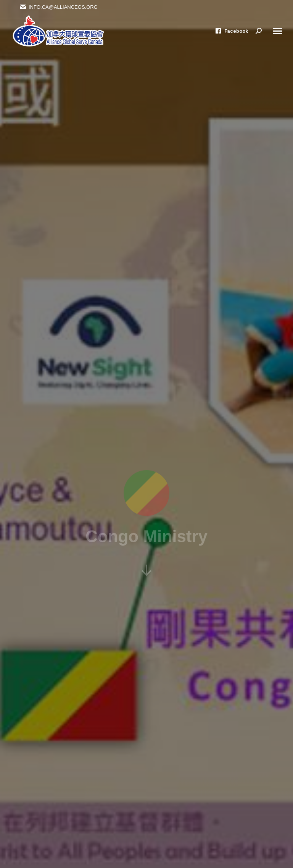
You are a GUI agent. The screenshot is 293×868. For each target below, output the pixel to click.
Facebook (231, 31)
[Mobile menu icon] (277, 31)
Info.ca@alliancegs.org (58, 7)
